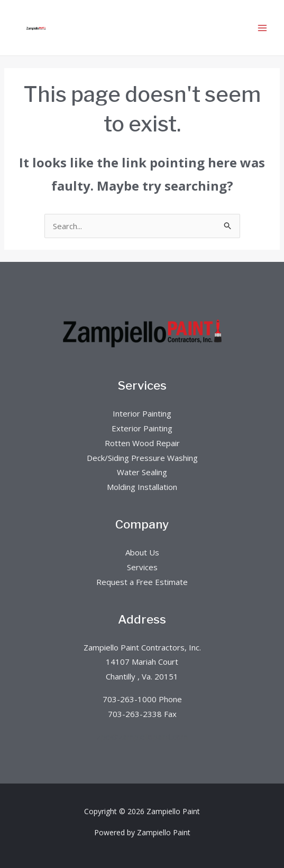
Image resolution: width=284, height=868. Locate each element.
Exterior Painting (142, 428)
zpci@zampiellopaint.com (142, 737)
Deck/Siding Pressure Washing (142, 458)
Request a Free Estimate (142, 582)
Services (142, 567)
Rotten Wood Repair (142, 443)
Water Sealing (142, 472)
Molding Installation (142, 487)
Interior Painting (142, 413)
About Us (142, 552)
